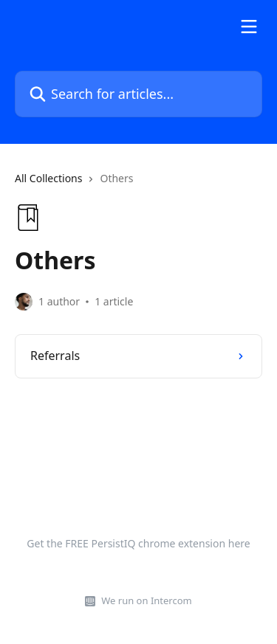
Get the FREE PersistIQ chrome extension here (138, 543)
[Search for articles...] (138, 94)
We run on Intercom (146, 600)
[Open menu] (249, 27)
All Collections (48, 178)
